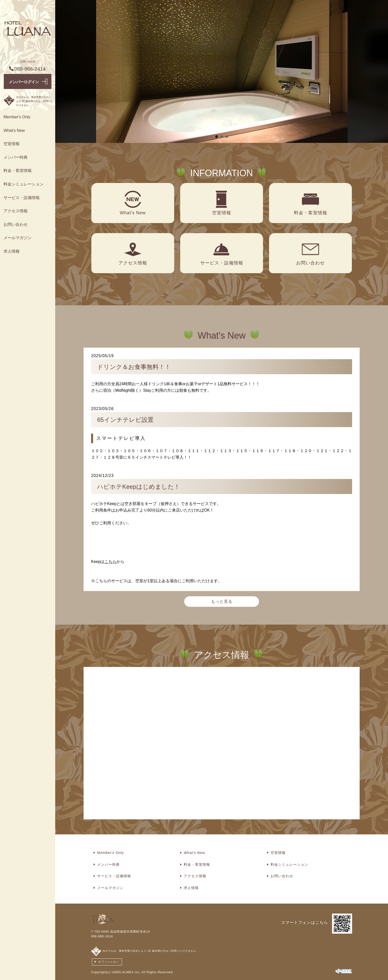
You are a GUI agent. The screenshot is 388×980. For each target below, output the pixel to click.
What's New (14, 130)
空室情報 (12, 144)
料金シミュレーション (24, 184)
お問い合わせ (16, 224)
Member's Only (17, 117)
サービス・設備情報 (22, 198)
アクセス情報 (16, 211)
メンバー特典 (16, 157)
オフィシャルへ (109, 962)
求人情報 (12, 251)
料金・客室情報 (18, 171)
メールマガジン (18, 238)
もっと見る (222, 601)
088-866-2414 (102, 936)
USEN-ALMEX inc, (126, 972)
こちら (110, 562)
